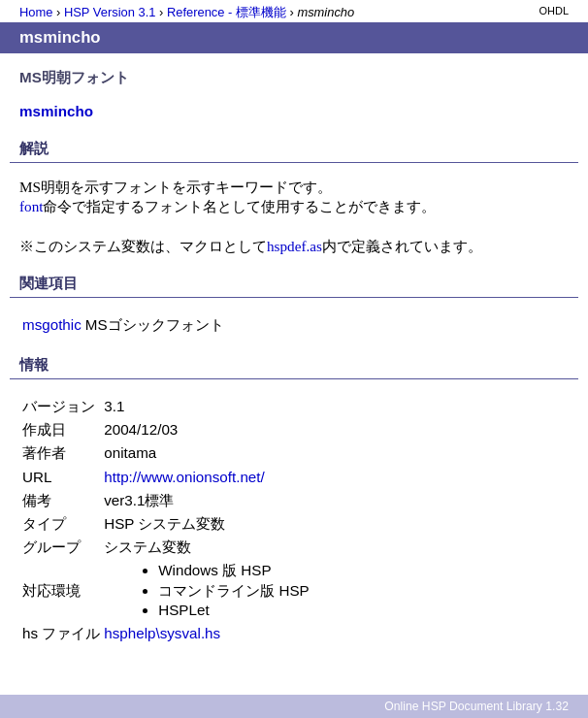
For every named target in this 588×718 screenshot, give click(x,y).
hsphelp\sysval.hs (162, 633)
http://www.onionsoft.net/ (184, 477)
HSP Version (110, 12)
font (31, 206)
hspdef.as (294, 246)
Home (36, 12)
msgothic (52, 325)
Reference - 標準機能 (227, 12)
